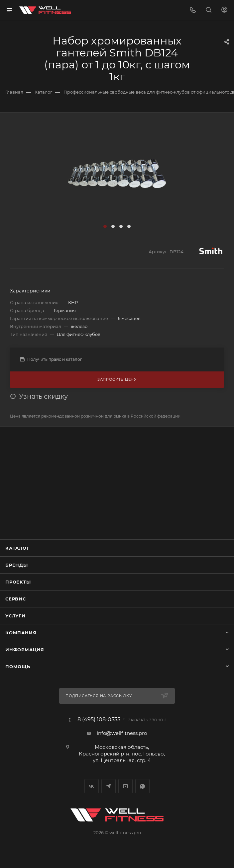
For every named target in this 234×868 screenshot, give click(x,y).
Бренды (17, 565)
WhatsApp (142, 786)
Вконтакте (92, 786)
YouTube (125, 786)
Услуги (15, 616)
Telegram (109, 786)
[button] (105, 226)
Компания (21, 633)
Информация (25, 650)
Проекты (18, 582)
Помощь (18, 667)
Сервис (16, 599)
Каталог (17, 548)
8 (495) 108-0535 (99, 720)
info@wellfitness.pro (122, 733)
